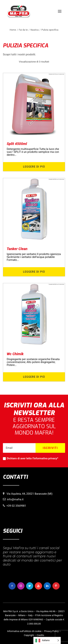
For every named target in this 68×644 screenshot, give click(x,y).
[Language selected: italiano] (47, 640)
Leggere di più (34, 167)
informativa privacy (45, 458)
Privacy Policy (51, 631)
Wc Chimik (15, 354)
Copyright (29, 635)
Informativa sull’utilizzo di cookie (24, 631)
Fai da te (23, 30)
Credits (40, 635)
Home (13, 30)
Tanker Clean (17, 249)
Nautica (35, 30)
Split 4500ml (17, 144)
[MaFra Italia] (19, 11)
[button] (60, 11)
